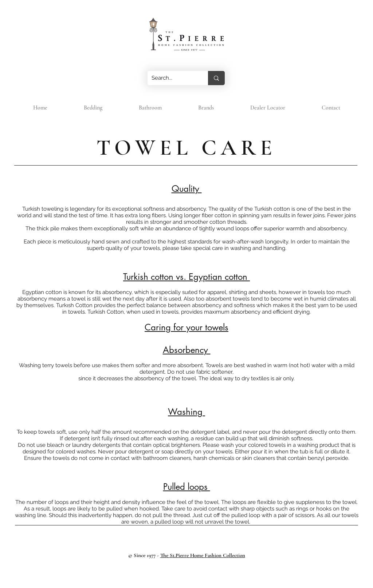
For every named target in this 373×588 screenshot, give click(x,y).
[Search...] (172, 78)
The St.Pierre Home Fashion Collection (203, 555)
